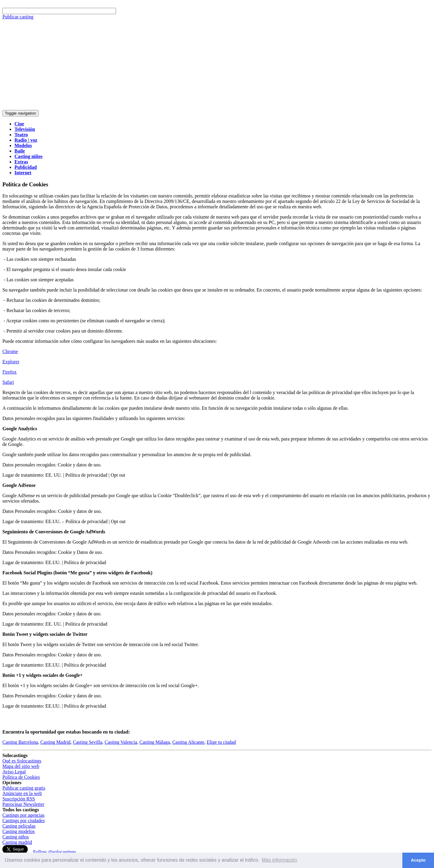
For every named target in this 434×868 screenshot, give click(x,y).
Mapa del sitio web (21, 766)
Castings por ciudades (24, 821)
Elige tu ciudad (221, 742)
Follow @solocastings (55, 852)
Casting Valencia (121, 742)
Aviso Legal (14, 772)
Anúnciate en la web (22, 793)
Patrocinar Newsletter (23, 804)
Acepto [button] (418, 860)
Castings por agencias (24, 815)
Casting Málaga (155, 742)
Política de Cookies (21, 777)
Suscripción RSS (19, 799)
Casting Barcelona (20, 742)
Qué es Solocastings (22, 761)
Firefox (9, 372)
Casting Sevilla (88, 742)
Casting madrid (17, 842)
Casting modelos (19, 831)
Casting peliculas (19, 826)
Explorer (11, 362)
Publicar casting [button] (18, 17)
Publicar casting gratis (24, 788)
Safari (8, 382)
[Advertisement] (217, 65)
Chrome (10, 351)
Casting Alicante (188, 742)
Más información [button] (280, 860)
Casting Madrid (55, 742)
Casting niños (16, 837)
